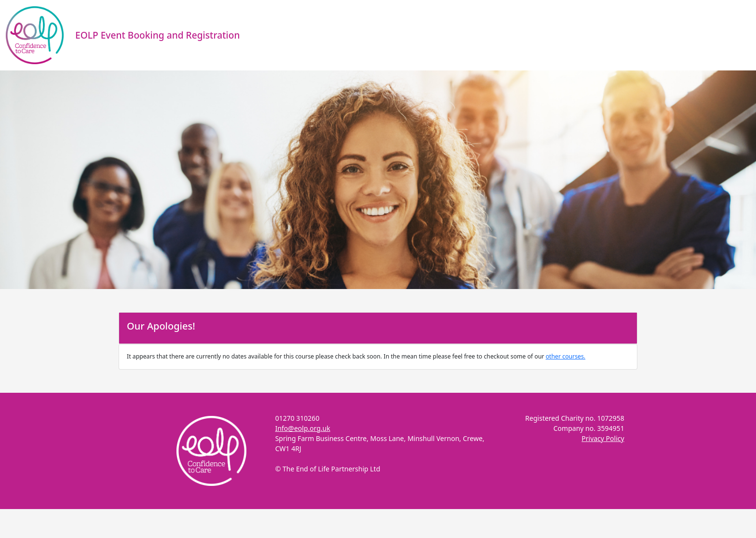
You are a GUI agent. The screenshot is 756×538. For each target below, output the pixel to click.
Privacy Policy (603, 438)
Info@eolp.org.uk (303, 428)
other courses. (566, 356)
